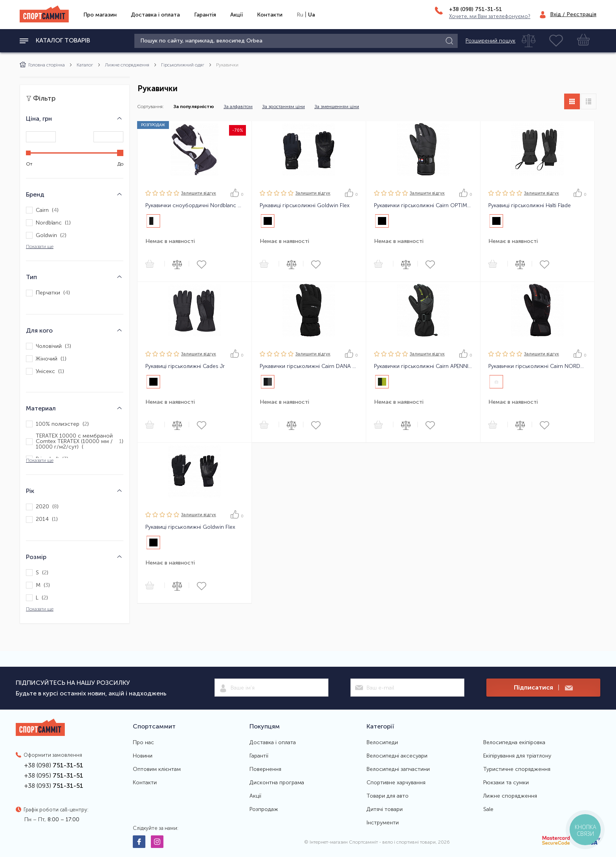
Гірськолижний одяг (183, 65)
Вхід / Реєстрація (573, 14)
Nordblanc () (48, 223)
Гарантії (259, 756)
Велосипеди (382, 743)
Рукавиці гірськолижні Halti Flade (530, 206)
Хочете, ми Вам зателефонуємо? (490, 16)
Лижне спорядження (127, 65)
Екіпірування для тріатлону (517, 756)
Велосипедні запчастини (398, 769)
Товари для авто (388, 796)
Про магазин (100, 15)
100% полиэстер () (57, 424)
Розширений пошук (490, 41)
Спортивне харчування (396, 783)
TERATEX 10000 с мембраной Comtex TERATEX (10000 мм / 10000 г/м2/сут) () (75, 441)
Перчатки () (48, 293)
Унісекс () (45, 371)
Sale (488, 809)
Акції (236, 15)
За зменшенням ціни (337, 107)
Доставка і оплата (155, 15)
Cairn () (42, 210)
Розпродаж (264, 809)
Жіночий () (46, 359)
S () (37, 573)
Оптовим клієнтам (157, 769)
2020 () (42, 507)
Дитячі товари (385, 809)
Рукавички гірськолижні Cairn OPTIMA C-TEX (423, 206)
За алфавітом (238, 107)
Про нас (143, 743)
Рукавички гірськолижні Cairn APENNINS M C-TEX (423, 366)
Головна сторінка (42, 65)
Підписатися (543, 688)
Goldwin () (46, 235)
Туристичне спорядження (517, 769)
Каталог (85, 65)
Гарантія (205, 15)
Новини (143, 756)
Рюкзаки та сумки (506, 783)
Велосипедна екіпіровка (514, 743)
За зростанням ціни (283, 107)
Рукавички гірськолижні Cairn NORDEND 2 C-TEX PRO (537, 366)
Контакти (270, 15)
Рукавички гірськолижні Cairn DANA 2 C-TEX (309, 366)
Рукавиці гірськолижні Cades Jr (185, 366)
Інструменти (383, 823)
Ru (300, 15)
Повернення (265, 769)
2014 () (42, 520)
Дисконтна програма (277, 783)
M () (38, 585)
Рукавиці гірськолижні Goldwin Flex (305, 206)
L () (37, 598)
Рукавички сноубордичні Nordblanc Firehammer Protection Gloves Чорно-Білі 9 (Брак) (194, 206)
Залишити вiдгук (199, 193)
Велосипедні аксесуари (397, 756)
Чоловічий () (49, 346)
